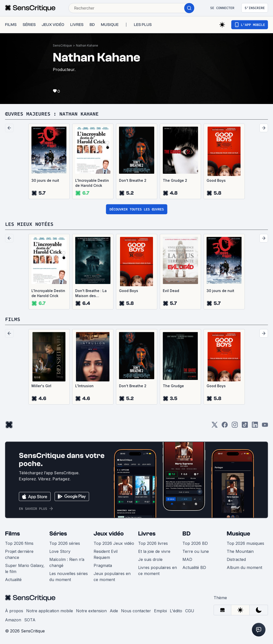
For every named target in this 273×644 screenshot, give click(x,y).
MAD (187, 559)
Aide (114, 611)
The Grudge (173, 386)
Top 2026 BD (195, 543)
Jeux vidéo (109, 534)
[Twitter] (215, 426)
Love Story (60, 551)
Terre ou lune (196, 551)
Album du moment (244, 567)
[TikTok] (245, 426)
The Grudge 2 (175, 180)
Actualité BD (194, 567)
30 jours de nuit (45, 180)
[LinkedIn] (255, 426)
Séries (58, 534)
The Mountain (240, 551)
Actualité (13, 580)
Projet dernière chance (19, 554)
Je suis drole (150, 559)
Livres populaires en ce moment (158, 570)
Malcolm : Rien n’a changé (67, 562)
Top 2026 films (19, 543)
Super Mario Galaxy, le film (25, 568)
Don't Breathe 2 (133, 180)
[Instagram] (235, 426)
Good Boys (216, 180)
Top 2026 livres (153, 543)
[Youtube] (265, 426)
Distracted (236, 559)
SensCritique (62, 45)
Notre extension (91, 611)
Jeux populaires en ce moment (112, 577)
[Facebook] (225, 426)
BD (186, 534)
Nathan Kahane (87, 45)
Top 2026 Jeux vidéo (114, 543)
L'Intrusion (84, 386)
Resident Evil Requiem (106, 554)
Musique (238, 534)
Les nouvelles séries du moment (69, 577)
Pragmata (103, 565)
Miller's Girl (41, 386)
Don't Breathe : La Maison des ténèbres (91, 293)
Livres (147, 534)
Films (12, 534)
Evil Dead (171, 291)
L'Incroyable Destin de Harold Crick (92, 183)
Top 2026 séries (65, 543)
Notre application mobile (50, 611)
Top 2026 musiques (245, 543)
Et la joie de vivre (154, 551)
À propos (14, 611)
